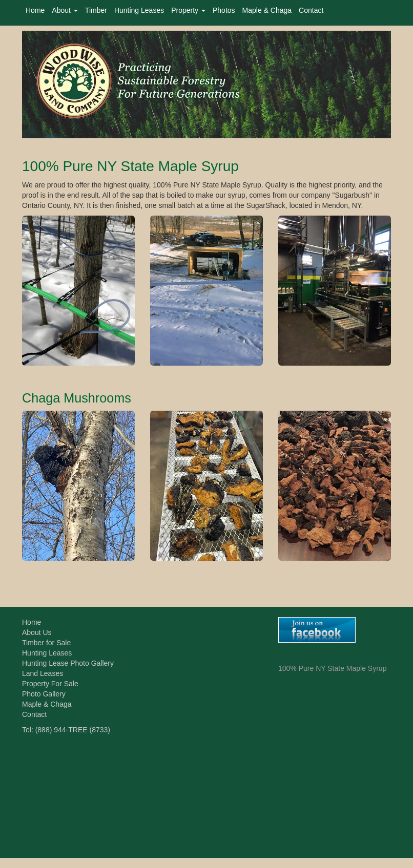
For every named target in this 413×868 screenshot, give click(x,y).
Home (35, 10)
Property (188, 10)
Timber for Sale (46, 643)
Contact (311, 10)
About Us (37, 632)
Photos (224, 10)
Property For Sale (50, 684)
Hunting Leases (139, 10)
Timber (96, 10)
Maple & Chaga (267, 10)
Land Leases (43, 673)
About (65, 10)
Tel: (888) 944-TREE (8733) (66, 730)
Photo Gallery (44, 694)
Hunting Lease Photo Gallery (68, 663)
